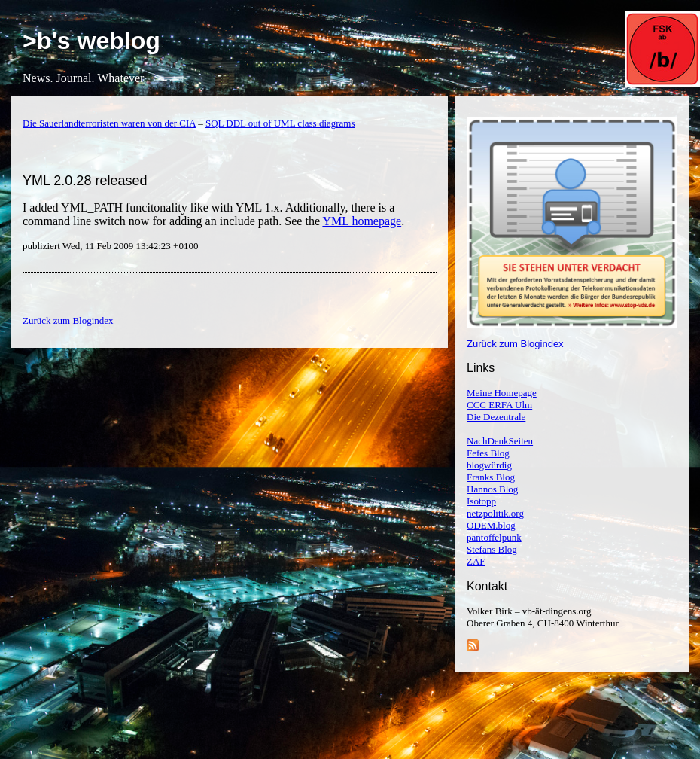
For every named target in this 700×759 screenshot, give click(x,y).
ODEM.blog (491, 525)
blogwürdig (489, 465)
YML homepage (362, 221)
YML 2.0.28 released (85, 181)
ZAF (476, 561)
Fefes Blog (488, 453)
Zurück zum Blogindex (515, 344)
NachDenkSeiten (500, 441)
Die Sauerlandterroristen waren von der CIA (109, 123)
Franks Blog (491, 477)
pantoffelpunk (494, 537)
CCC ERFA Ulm (499, 405)
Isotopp (481, 501)
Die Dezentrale (496, 417)
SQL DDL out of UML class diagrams (280, 123)
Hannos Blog (492, 489)
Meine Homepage (502, 393)
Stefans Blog (492, 549)
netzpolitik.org (495, 513)
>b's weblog (91, 41)
